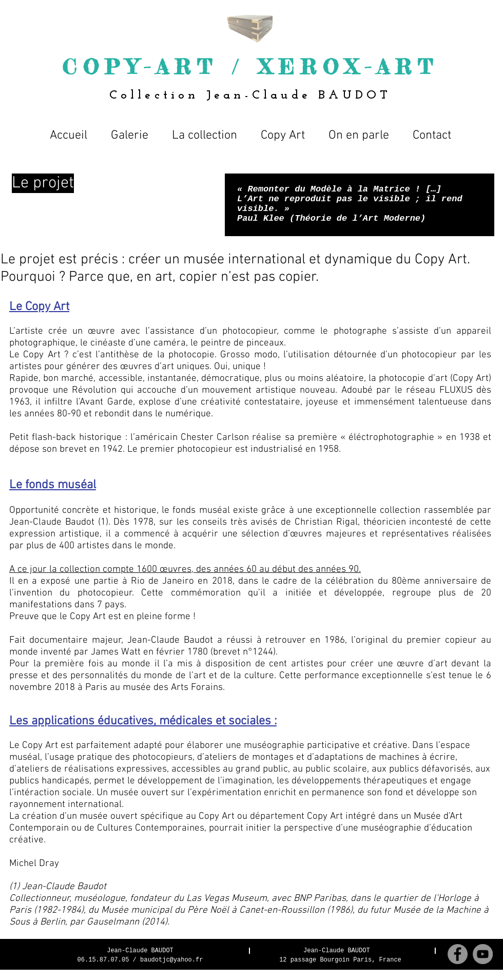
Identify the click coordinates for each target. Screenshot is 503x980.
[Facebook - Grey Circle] (458, 954)
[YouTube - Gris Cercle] (483, 954)
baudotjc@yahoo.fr (171, 960)
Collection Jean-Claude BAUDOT (250, 95)
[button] (205, 131)
